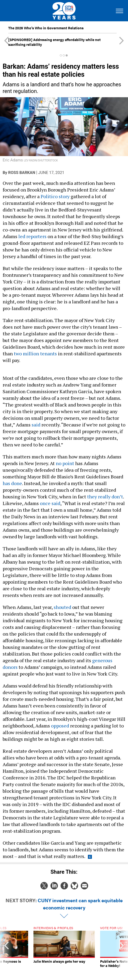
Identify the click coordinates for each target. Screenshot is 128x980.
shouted (62, 607)
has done (12, 483)
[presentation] (6, 949)
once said (50, 503)
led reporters (32, 236)
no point (65, 463)
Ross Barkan (22, 173)
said (36, 425)
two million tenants (35, 353)
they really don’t (104, 497)
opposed (60, 726)
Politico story (55, 196)
